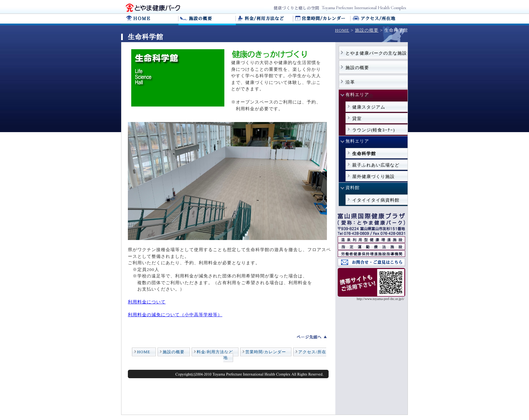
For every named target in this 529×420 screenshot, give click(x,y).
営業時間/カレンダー (266, 352)
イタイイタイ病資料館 (376, 200)
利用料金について (147, 302)
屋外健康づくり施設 (373, 176)
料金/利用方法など (215, 352)
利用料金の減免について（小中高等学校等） (175, 315)
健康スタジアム (369, 107)
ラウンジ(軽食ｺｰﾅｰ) (374, 130)
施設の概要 (367, 30)
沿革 (350, 82)
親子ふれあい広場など (376, 165)
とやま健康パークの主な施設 (376, 53)
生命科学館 (364, 154)
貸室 (357, 118)
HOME (342, 30)
